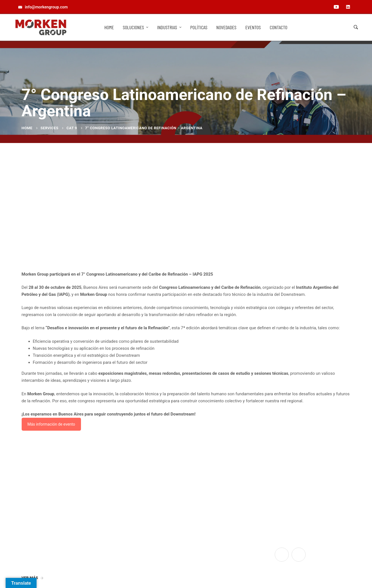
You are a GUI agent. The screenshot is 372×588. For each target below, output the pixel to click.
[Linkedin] (299, 555)
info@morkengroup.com (129, 551)
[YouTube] (282, 555)
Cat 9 (72, 128)
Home (27, 128)
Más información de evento (51, 424)
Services (49, 128)
